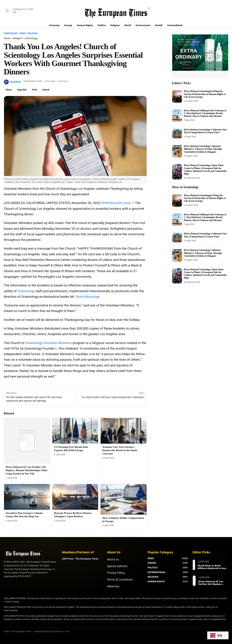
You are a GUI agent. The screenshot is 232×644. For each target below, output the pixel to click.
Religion (115, 25)
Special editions (117, 566)
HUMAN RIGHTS (156, 581)
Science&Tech (175, 25)
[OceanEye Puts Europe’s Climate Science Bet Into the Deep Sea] (27, 497)
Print (35, 90)
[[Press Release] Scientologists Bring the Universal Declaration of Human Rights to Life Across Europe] (177, 96)
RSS (15, 12)
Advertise (113, 586)
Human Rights (85, 25)
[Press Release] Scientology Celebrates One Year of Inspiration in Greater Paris (205, 131)
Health (159, 25)
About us (113, 559)
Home (7, 38)
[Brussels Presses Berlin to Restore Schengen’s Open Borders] (75, 497)
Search (46, 90)
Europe (68, 25)
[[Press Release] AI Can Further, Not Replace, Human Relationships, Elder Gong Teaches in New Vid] (27, 441)
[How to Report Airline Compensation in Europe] (123, 499)
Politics (102, 25)
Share (9, 90)
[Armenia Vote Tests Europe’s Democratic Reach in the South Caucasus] (123, 431)
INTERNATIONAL (157, 572)
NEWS (151, 558)
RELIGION (153, 577)
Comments (63, 81)
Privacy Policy (116, 573)
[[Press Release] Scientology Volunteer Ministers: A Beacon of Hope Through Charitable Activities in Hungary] (177, 151)
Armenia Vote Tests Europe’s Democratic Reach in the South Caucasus (120, 450)
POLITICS (153, 568)
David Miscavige (88, 297)
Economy (55, 25)
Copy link (22, 90)
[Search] (7, 11)
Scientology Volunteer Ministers (49, 343)
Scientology (11, 33)
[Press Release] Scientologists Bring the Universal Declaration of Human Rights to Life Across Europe (205, 94)
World (128, 25)
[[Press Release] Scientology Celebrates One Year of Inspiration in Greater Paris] (177, 133)
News (23, 33)
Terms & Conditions (120, 579)
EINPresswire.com (116, 203)
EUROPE (152, 563)
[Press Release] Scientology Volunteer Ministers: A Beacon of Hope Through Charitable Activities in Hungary (203, 149)
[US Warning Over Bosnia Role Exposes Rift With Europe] (75, 431)
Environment (143, 25)
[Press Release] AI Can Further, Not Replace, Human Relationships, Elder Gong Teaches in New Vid (27, 470)
